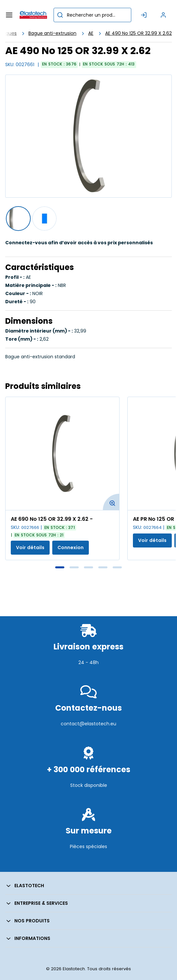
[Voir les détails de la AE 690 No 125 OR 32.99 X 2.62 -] (62, 454)
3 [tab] (88, 567)
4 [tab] (103, 567)
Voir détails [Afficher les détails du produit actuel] (30, 547)
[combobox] (92, 15)
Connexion (71, 547)
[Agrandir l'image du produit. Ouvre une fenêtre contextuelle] (111, 502)
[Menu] (9, 15)
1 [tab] (60, 567)
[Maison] (33, 15)
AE (91, 33)
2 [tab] (74, 567)
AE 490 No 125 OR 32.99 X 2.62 (138, 33)
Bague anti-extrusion (52, 33)
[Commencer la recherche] (60, 15)
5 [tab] (117, 567)
